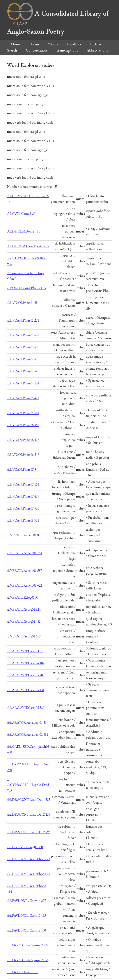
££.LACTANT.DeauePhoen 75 (29, 874)
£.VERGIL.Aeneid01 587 (25, 571)
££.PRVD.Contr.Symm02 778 (28, 945)
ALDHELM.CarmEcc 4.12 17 (28, 246)
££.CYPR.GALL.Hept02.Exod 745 (28, 785)
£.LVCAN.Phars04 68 (22, 371)
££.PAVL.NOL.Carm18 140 (27, 931)
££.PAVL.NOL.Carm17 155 (27, 916)
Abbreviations (97, 50)
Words (53, 44)
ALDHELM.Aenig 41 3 (24, 232)
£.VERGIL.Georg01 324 (24, 610)
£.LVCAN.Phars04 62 (22, 359)
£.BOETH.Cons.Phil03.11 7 (27, 288)
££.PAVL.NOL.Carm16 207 (27, 901)
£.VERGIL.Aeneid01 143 (25, 553)
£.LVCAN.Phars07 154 (23, 485)
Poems (34, 44)
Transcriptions (67, 50)
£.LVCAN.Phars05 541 (23, 413)
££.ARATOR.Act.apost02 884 (28, 735)
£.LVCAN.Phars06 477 (23, 440)
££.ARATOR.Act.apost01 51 (27, 723)
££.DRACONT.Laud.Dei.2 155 (29, 815)
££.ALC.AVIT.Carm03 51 (25, 651)
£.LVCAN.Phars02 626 (23, 335)
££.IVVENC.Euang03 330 (25, 847)
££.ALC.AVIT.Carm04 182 (26, 663)
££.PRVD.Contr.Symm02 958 (28, 960)
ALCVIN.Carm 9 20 (21, 214)
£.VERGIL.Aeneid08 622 (25, 586)
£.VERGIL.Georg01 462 (24, 622)
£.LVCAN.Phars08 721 (23, 521)
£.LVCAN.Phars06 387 (23, 425)
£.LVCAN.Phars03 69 (22, 347)
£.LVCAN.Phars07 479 (23, 497)
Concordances (36, 50)
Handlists (74, 44)
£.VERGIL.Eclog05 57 (23, 598)
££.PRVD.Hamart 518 (23, 972)
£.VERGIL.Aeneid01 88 (24, 535)
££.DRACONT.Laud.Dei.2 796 (29, 832)
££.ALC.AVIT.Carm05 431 (26, 690)
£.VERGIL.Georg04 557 (24, 636)
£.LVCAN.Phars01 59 (22, 303)
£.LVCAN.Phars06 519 (23, 455)
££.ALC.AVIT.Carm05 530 (26, 708)
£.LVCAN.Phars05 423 (23, 398)
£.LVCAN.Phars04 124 (23, 383)
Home (16, 44)
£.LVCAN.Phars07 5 (22, 470)
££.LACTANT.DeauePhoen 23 (29, 859)
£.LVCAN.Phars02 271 (23, 321)
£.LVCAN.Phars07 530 (23, 509)
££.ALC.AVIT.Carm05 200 (26, 675)
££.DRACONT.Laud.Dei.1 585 (29, 800)
